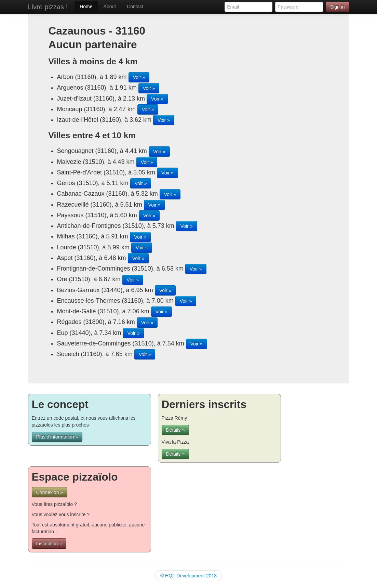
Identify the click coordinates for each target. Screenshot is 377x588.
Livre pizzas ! (48, 7)
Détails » (175, 430)
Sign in (338, 7)
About (110, 6)
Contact (135, 6)
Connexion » (50, 492)
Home (86, 6)
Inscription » (49, 544)
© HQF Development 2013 (188, 576)
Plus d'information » (57, 437)
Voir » (139, 77)
